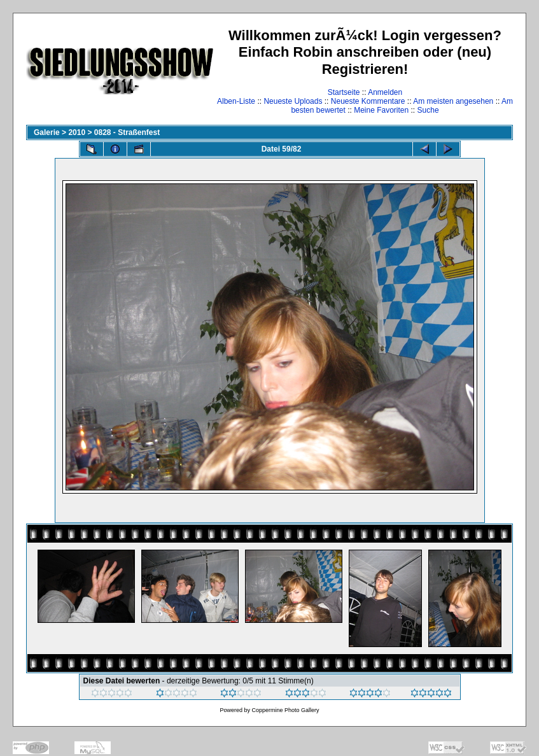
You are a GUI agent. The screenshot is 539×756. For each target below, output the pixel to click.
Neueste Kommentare (368, 101)
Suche (428, 110)
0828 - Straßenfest (127, 132)
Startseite (344, 92)
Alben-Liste (236, 101)
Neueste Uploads (293, 101)
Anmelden (385, 92)
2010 (77, 132)
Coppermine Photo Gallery (285, 710)
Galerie (47, 132)
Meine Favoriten (381, 110)
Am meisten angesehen (453, 101)
